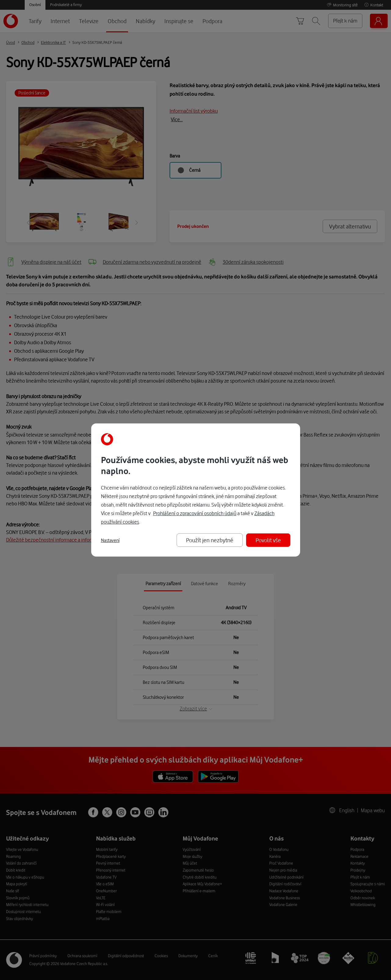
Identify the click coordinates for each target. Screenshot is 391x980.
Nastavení (110, 540)
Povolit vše (268, 540)
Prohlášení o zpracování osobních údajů (195, 513)
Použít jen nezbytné (210, 540)
